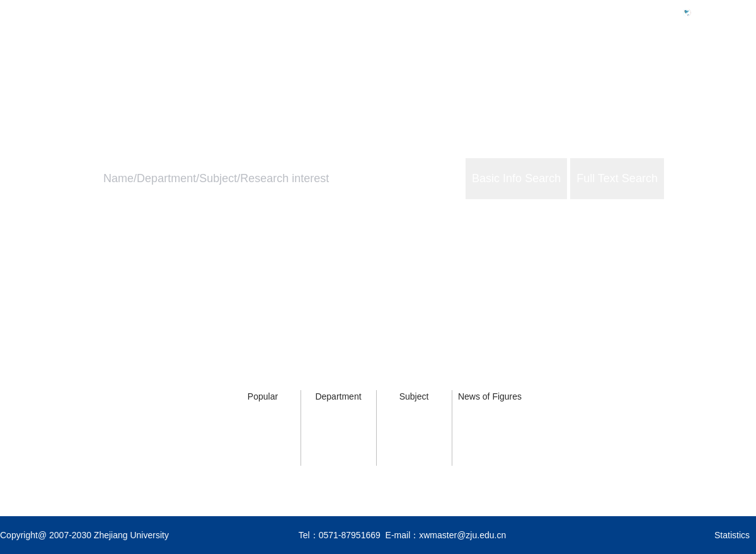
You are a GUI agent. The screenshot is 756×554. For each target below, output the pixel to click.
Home (531, 67)
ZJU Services (674, 67)
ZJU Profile (594, 67)
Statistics (732, 535)
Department (338, 396)
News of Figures (490, 396)
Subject (414, 396)
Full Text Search (617, 178)
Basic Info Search (516, 178)
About (743, 67)
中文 (706, 12)
